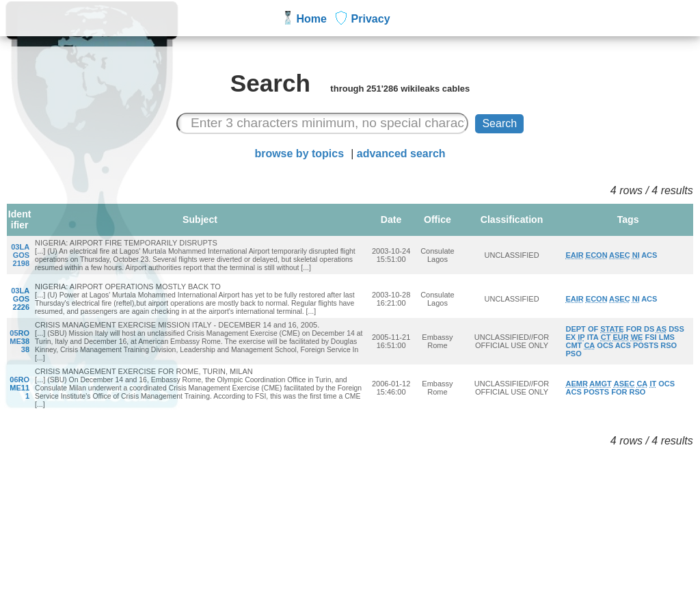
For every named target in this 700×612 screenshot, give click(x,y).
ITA (592, 337)
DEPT (575, 329)
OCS (605, 345)
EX (570, 337)
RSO (669, 345)
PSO (573, 354)
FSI (650, 337)
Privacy (371, 19)
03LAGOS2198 (20, 255)
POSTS (646, 345)
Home (312, 19)
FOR (633, 329)
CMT (574, 345)
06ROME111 (19, 388)
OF (593, 329)
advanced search (401, 154)
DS (649, 329)
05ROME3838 (19, 341)
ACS (650, 255)
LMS (666, 337)
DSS (676, 329)
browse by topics (299, 154)
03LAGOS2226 (20, 299)
